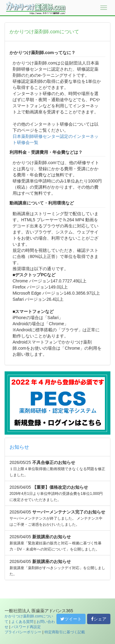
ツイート (71, 619)
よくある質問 (22, 622)
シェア (99, 619)
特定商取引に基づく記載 (65, 632)
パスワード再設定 (26, 627)
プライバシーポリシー (23, 632)
